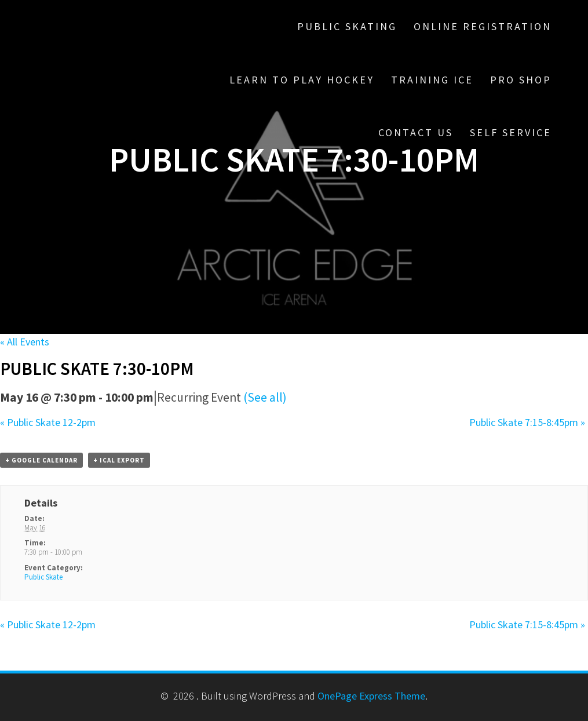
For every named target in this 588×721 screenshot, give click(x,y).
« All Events (25, 342)
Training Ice (432, 80)
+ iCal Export (119, 460)
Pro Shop (521, 80)
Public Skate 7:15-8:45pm (527, 422)
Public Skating (347, 26)
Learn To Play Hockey (302, 80)
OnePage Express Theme (371, 696)
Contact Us (416, 132)
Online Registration (483, 26)
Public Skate (43, 577)
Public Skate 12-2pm (48, 422)
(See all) (265, 397)
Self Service (511, 132)
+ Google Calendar (41, 460)
